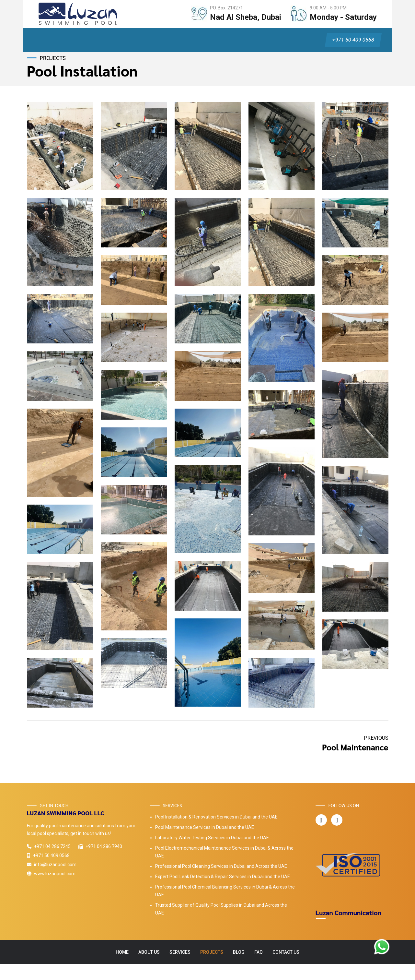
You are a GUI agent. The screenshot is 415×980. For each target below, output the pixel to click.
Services (180, 952)
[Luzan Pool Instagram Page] (337, 820)
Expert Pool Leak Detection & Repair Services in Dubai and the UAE (223, 877)
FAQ (259, 952)
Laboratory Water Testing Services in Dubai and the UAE (212, 838)
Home (122, 952)
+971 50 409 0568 (353, 40)
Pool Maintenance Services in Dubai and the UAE (205, 827)
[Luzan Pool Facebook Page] (321, 820)
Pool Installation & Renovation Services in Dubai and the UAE (216, 817)
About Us (149, 952)
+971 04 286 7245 (49, 846)
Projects (212, 952)
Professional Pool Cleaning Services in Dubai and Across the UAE (221, 866)
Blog (239, 952)
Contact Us (286, 952)
